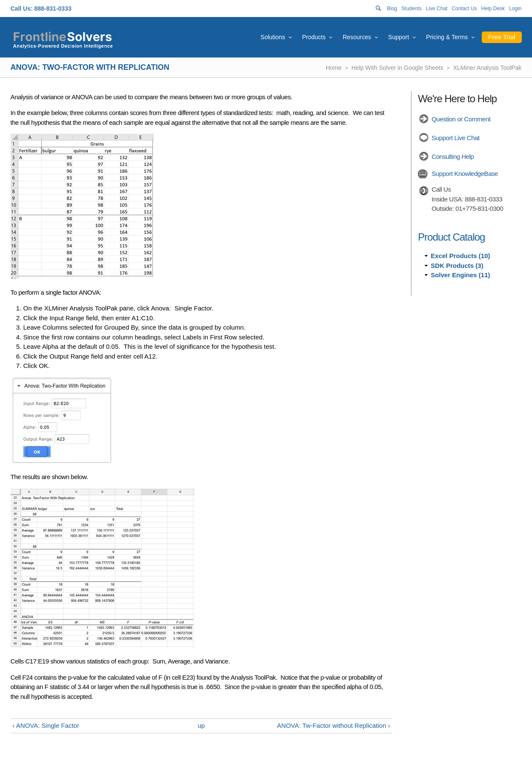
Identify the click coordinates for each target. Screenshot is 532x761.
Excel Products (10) (460, 256)
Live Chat (437, 9)
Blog (392, 9)
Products (314, 37)
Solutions (273, 37)
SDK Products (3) (457, 266)
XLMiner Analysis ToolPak (487, 68)
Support (398, 37)
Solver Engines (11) (460, 275)
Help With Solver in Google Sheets (397, 68)
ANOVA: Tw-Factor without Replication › (333, 725)
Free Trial (502, 37)
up (201, 725)
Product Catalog (451, 237)
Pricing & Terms (447, 37)
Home (334, 68)
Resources (357, 37)
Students (411, 9)
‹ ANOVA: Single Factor (46, 725)
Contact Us (464, 9)
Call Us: (22, 9)
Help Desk (493, 9)
